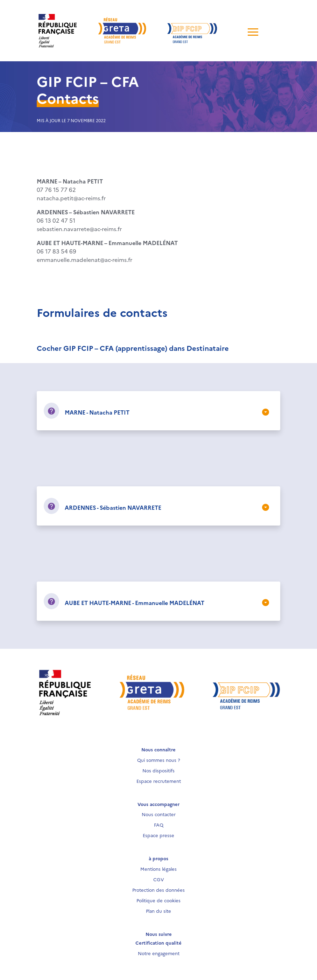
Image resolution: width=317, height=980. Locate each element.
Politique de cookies (158, 900)
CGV (159, 879)
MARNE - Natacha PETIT (97, 412)
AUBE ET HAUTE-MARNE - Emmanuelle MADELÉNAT (135, 603)
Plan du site (158, 911)
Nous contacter (159, 814)
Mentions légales (158, 869)
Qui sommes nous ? (159, 760)
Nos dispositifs (158, 770)
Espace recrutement (159, 781)
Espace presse (158, 835)
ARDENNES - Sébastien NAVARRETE (113, 507)
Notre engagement (159, 953)
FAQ (159, 825)
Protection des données (158, 890)
